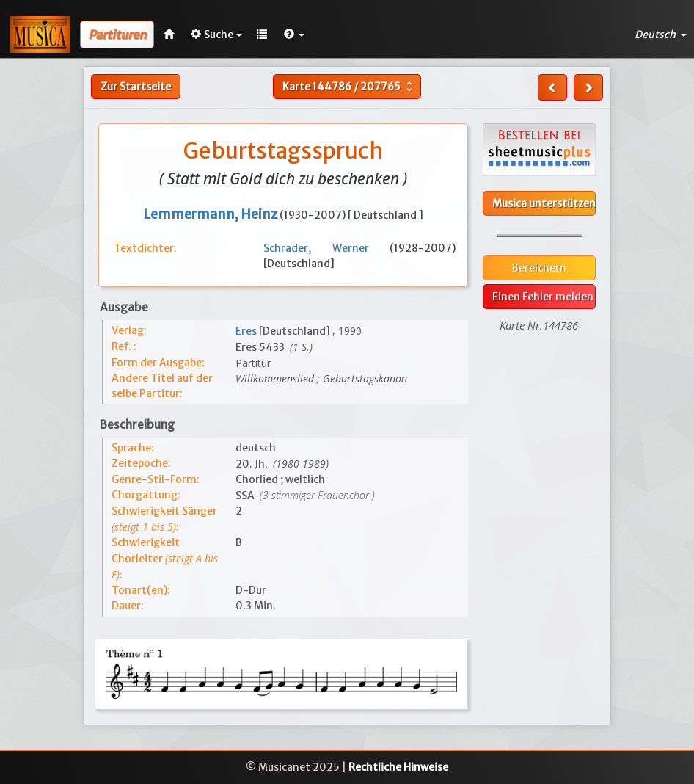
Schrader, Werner (327, 248)
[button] (294, 35)
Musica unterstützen (544, 203)
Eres (247, 331)
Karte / (349, 87)
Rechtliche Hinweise (398, 767)
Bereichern (539, 268)
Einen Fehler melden (543, 297)
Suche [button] (216, 35)
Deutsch (661, 35)
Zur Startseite (136, 87)
